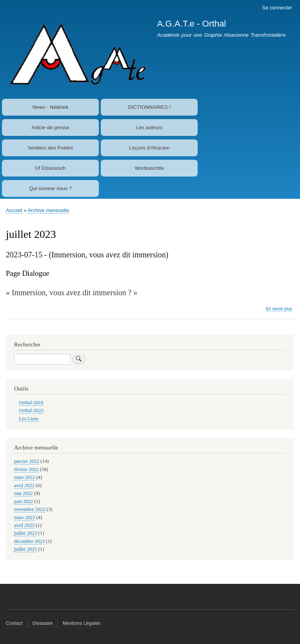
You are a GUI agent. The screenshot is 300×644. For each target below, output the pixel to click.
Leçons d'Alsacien (149, 148)
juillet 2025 (26, 549)
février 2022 (26, 469)
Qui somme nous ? (51, 188)
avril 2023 (24, 525)
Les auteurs (149, 128)
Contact (14, 623)
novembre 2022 (30, 509)
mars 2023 (25, 517)
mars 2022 (25, 477)
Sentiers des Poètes (50, 148)
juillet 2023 (26, 533)
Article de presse (51, 128)
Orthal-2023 (31, 410)
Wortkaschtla (149, 168)
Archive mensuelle (48, 210)
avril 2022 (24, 485)
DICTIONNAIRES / (149, 107)
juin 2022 (24, 501)
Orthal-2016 (31, 403)
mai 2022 (23, 493)
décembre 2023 (29, 541)
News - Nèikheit (51, 107)
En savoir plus (279, 309)
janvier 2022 (27, 461)
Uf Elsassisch (50, 168)
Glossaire (43, 623)
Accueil (14, 210)
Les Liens (29, 419)
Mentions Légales (81, 623)
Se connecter (277, 8)
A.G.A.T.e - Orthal (192, 24)
